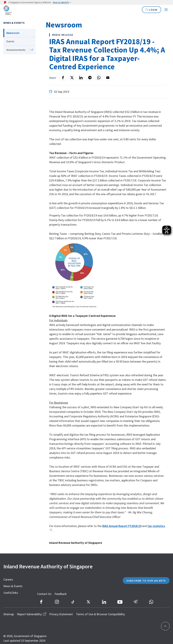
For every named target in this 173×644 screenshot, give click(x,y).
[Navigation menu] (166, 10)
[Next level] (32, 50)
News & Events (14, 23)
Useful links (11, 593)
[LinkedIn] (81, 78)
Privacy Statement (61, 611)
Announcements (16, 50)
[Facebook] (63, 78)
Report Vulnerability (32, 611)
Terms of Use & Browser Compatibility (100, 611)
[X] (72, 78)
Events (10, 41)
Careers (8, 579)
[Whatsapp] (99, 78)
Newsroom (13, 33)
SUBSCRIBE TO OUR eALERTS (141, 583)
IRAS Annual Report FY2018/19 (122, 526)
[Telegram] (90, 78)
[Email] (108, 78)
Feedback (67, 599)
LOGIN (151, 10)
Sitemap (9, 611)
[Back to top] (165, 626)
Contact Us (50, 599)
